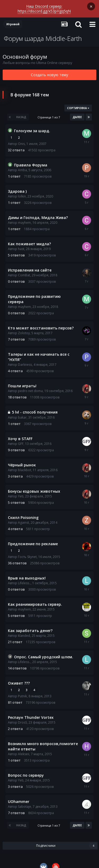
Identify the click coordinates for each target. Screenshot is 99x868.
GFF (21, 438)
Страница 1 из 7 (49, 112)
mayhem (24, 217)
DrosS (22, 717)
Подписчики (46, 840)
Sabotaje (25, 801)
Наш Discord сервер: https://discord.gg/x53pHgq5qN (44, 8)
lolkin (22, 191)
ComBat (24, 270)
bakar (22, 412)
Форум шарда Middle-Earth (43, 33)
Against (23, 517)
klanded (24, 630)
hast (21, 244)
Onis (21, 138)
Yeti (21, 491)
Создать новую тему (49, 69)
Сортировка (78, 103)
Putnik (22, 691)
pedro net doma (30, 386)
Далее (77, 112)
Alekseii (24, 749)
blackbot (25, 465)
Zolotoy (24, 328)
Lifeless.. (24, 578)
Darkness (25, 359)
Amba (22, 165)
